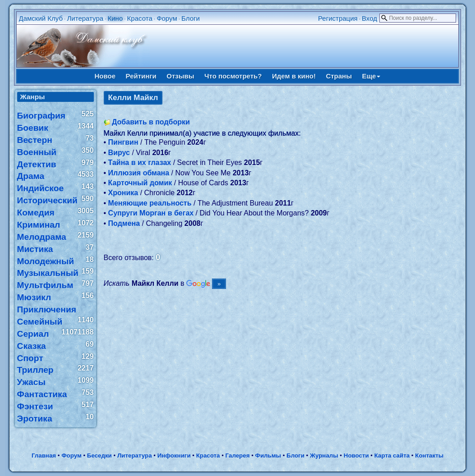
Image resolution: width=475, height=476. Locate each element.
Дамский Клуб (41, 18)
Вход (369, 18)
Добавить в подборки (151, 122)
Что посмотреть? (233, 76)
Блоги (191, 18)
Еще (371, 76)
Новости (356, 455)
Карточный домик (140, 183)
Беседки (99, 455)
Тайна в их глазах (140, 162)
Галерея (238, 455)
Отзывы (180, 76)
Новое (105, 76)
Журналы (324, 455)
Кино (115, 18)
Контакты (429, 455)
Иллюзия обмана (139, 173)
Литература (85, 18)
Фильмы (268, 455)
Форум (167, 18)
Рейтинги (141, 76)
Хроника (123, 193)
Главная (44, 455)
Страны (339, 76)
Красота (140, 18)
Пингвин (123, 142)
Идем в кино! (294, 76)
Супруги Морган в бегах (151, 213)
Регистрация (338, 18)
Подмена (124, 223)
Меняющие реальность (150, 203)
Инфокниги (174, 455)
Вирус (119, 153)
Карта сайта (392, 455)
